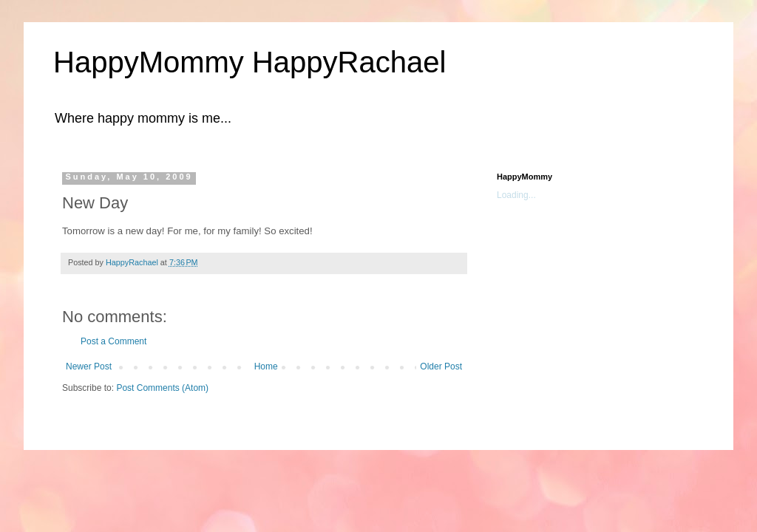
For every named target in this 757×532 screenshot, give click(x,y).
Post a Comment (113, 341)
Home (266, 366)
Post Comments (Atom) (162, 388)
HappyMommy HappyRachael (249, 62)
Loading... (516, 195)
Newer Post (89, 366)
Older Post (441, 366)
